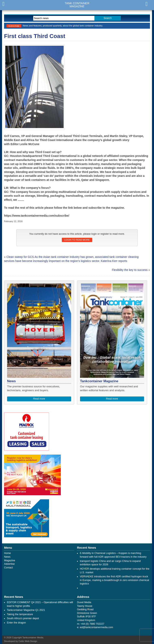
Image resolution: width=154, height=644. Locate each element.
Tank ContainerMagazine (77, 5)
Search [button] (108, 18)
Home (7, 553)
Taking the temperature (20, 614)
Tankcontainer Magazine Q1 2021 (26, 610)
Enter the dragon (16, 623)
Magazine (10, 560)
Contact (8, 568)
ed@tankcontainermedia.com (96, 627)
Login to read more (77, 240)
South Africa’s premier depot (23, 618)
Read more (39, 399)
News (7, 557)
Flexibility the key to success (130, 270)
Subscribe (14, 26)
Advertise (9, 564)
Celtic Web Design (28, 641)
